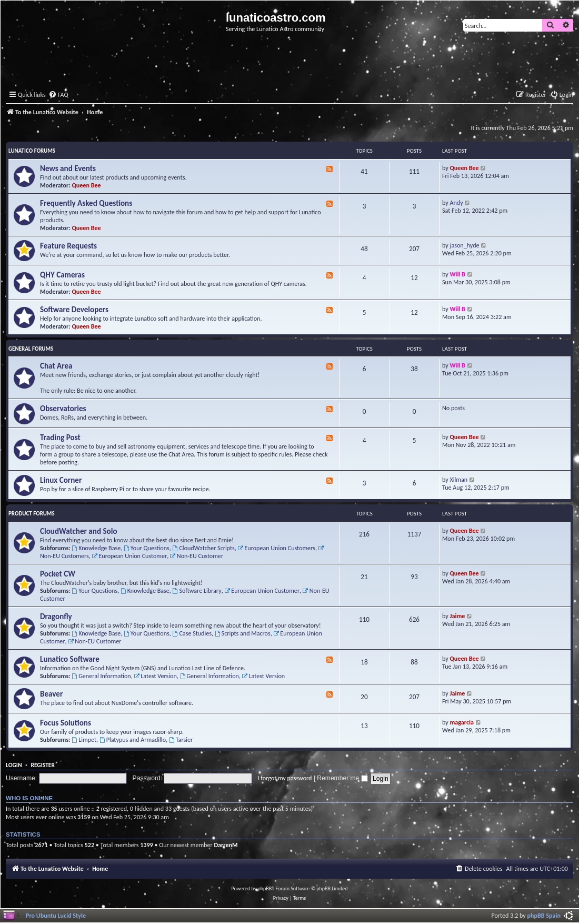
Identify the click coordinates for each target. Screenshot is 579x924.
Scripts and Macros (243, 633)
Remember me (342, 778)
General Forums (31, 349)
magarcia (462, 722)
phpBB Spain (544, 915)
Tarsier (181, 739)
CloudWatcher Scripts (204, 548)
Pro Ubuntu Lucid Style (56, 915)
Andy (457, 202)
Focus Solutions (66, 723)
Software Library (197, 590)
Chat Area (56, 366)
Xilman (459, 479)
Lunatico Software (70, 659)
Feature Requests (68, 246)
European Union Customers (277, 548)
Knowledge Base (96, 548)
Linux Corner (61, 480)
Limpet (84, 739)
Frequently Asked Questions (86, 203)
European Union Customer (130, 556)
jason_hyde (465, 245)
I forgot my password (285, 778)
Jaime (458, 616)
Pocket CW (58, 574)
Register (43, 765)
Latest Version (155, 676)
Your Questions (147, 548)
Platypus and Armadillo (133, 739)
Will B (458, 274)
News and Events (68, 168)
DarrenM (226, 845)
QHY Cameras (62, 275)
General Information (101, 676)
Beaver (51, 694)
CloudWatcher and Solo (79, 531)
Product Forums (32, 514)
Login (14, 765)
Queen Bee (87, 185)
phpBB (265, 888)
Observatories (63, 409)
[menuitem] (58, 95)
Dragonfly (56, 617)
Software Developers (74, 310)
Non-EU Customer (197, 556)
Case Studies (192, 633)
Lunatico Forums (32, 151)
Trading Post (60, 438)
